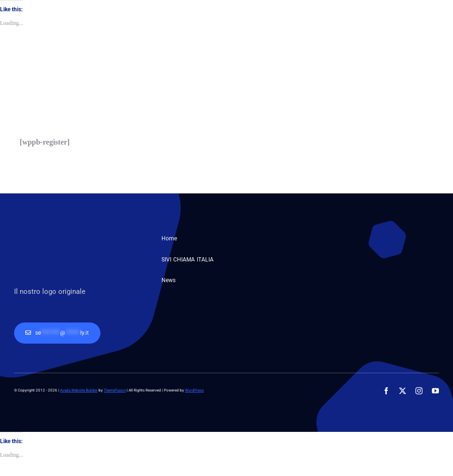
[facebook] (386, 391)
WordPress (194, 390)
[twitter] (403, 391)
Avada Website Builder (79, 390)
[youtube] (435, 391)
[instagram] (419, 391)
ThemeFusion (115, 390)
